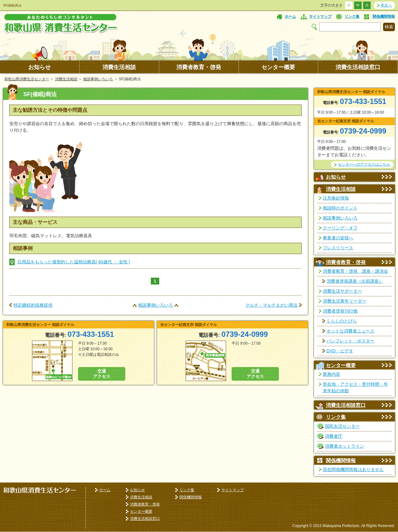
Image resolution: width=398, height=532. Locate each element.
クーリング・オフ (340, 228)
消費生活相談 (119, 67)
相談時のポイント (340, 208)
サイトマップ (320, 16)
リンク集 (352, 16)
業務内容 (331, 374)
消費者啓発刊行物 (340, 311)
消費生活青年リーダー (345, 301)
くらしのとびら (342, 321)
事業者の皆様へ (338, 238)
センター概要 (278, 67)
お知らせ (39, 67)
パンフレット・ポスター (350, 341)
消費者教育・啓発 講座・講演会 (355, 271)
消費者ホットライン (345, 446)
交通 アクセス (102, 374)
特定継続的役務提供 (33, 305)
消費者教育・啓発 (199, 67)
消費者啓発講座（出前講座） (355, 281)
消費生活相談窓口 (358, 67)
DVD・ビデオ (340, 351)
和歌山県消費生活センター (27, 79)
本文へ (386, 5)
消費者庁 (334, 436)
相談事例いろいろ (98, 79)
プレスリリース (338, 248)
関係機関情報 (384, 16)
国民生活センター (342, 426)
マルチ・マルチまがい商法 (271, 305)
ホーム (290, 16)
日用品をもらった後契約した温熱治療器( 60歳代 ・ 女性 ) (74, 262)
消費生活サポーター (342, 291)
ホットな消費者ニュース (350, 331)
